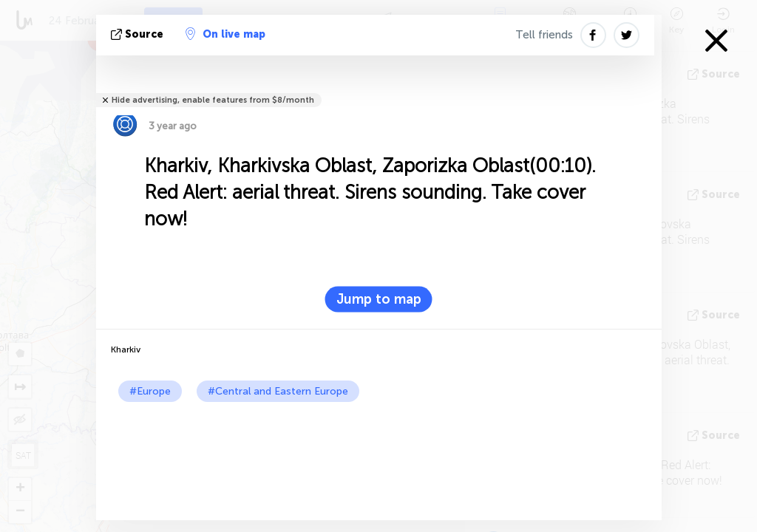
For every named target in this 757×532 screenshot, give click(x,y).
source (139, 34)
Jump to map (379, 299)
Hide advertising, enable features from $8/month (213, 100)
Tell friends (544, 35)
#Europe (150, 391)
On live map (225, 34)
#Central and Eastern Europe (278, 391)
